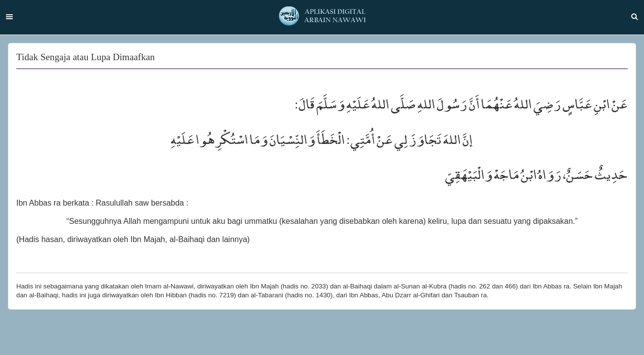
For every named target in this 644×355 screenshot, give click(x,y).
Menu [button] (9, 17)
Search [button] (635, 17)
